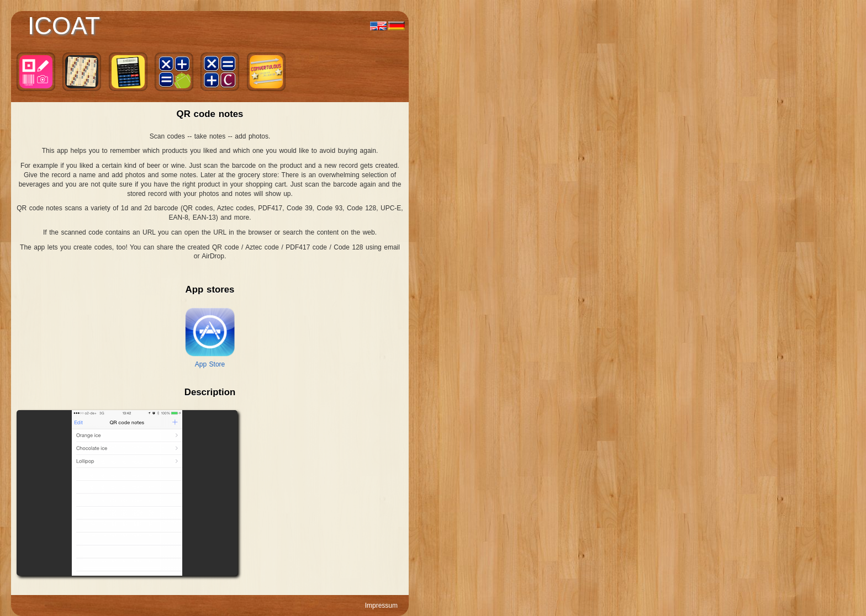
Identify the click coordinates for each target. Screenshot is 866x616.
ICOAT (64, 26)
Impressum (381, 606)
